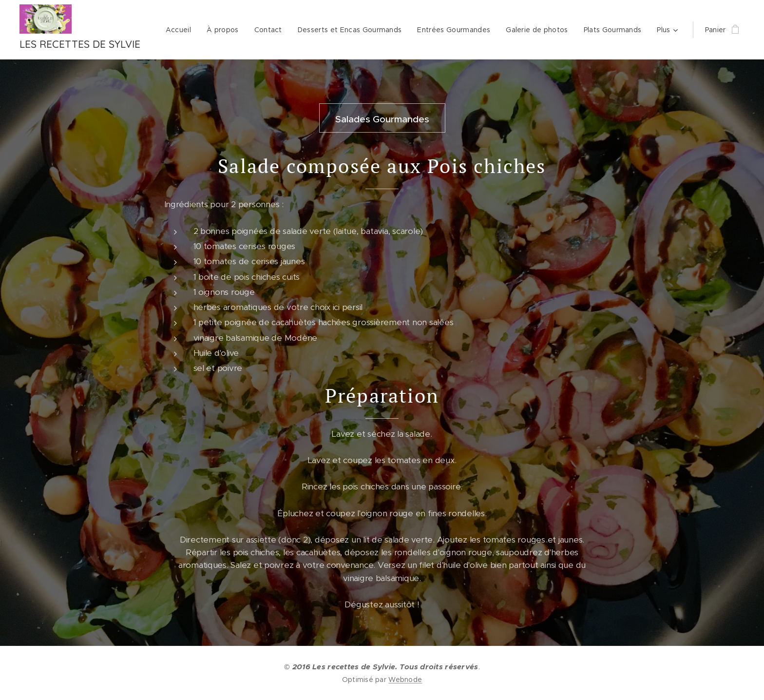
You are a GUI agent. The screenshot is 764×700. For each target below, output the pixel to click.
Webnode (405, 680)
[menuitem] (181, 30)
